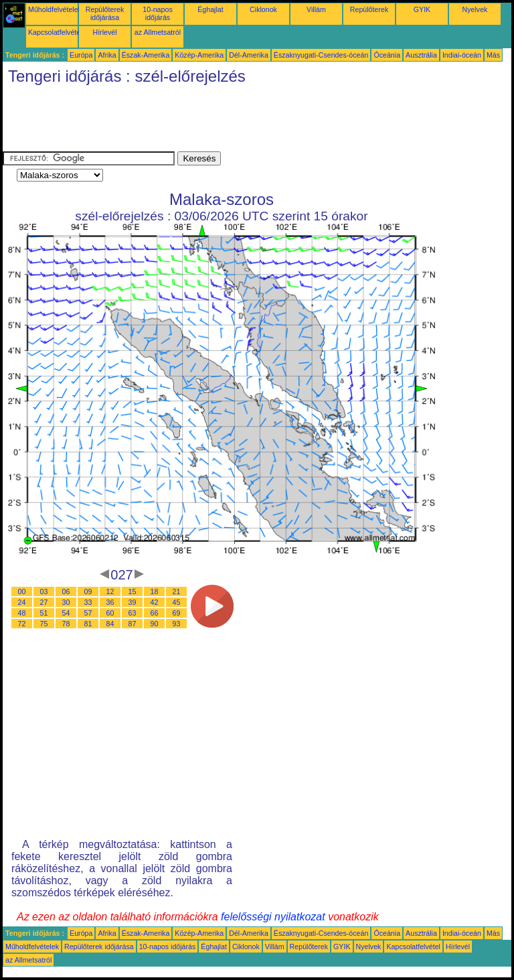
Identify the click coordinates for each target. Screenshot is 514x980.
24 (22, 602)
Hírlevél (104, 32)
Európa (81, 55)
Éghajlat (210, 9)
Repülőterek (369, 9)
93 (177, 624)
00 (22, 591)
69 (177, 613)
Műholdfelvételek (55, 9)
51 (44, 613)
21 (177, 591)
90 (155, 624)
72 (22, 624)
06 (66, 591)
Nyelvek (475, 9)
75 (44, 624)
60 (110, 613)
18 (155, 591)
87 (133, 624)
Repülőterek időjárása (105, 13)
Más (493, 55)
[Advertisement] (246, 121)
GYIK (422, 9)
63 (133, 613)
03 (44, 591)
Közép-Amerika (199, 55)
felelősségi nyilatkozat (273, 917)
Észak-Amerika (146, 55)
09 (88, 591)
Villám (316, 9)
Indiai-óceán (462, 55)
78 (66, 624)
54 (66, 613)
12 (110, 591)
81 (88, 624)
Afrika (107, 55)
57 (88, 613)
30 (66, 602)
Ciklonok (263, 9)
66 (155, 613)
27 (44, 602)
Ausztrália (421, 55)
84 (110, 624)
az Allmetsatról (158, 32)
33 (88, 602)
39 (133, 602)
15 (133, 591)
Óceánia (387, 55)
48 (22, 613)
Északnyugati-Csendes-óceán (321, 55)
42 (155, 602)
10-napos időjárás (157, 13)
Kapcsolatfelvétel (55, 32)
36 (110, 602)
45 (177, 602)
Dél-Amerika (249, 55)
